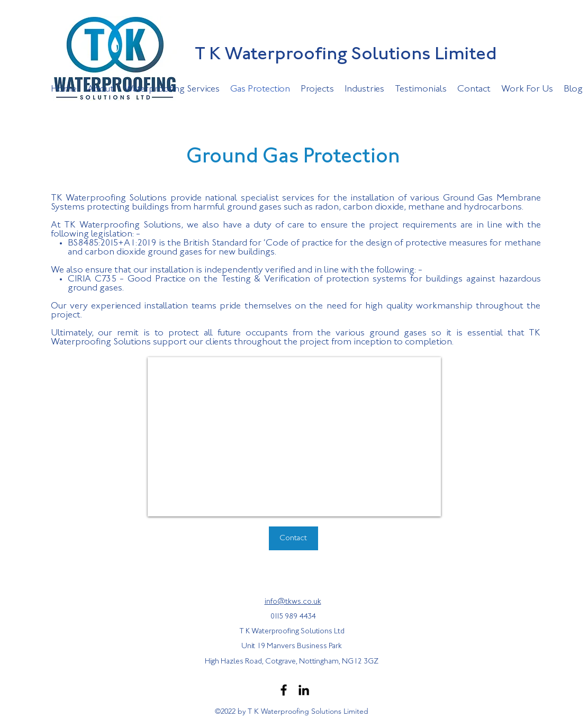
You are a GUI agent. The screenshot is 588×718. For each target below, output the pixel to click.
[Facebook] (284, 690)
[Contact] (293, 538)
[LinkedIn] (304, 690)
